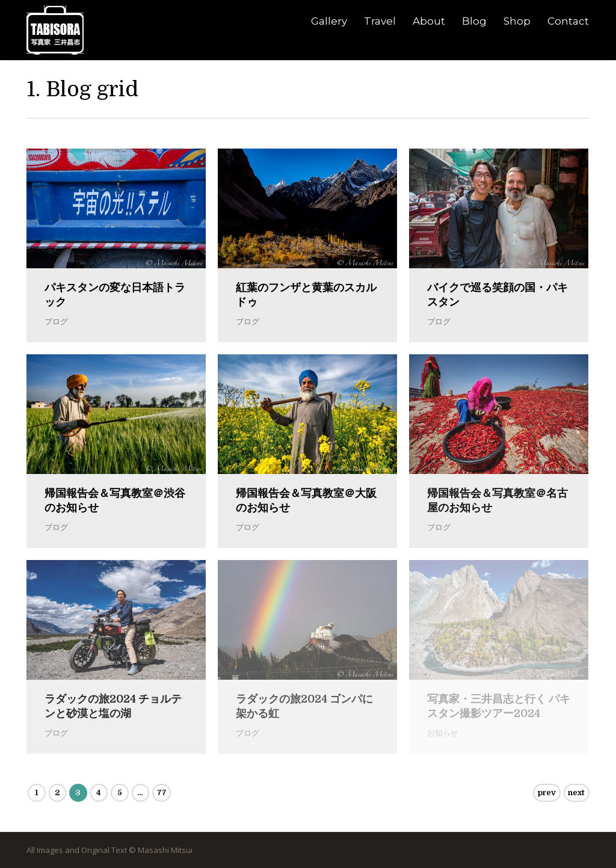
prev (547, 793)
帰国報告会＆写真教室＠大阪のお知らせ (306, 500)
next (576, 793)
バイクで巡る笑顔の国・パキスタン (497, 295)
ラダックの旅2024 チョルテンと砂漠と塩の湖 (113, 706)
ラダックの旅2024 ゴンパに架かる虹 (304, 706)
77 (162, 793)
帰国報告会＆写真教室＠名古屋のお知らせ (497, 500)
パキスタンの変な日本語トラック (115, 295)
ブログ (56, 321)
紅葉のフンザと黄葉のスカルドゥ (306, 295)
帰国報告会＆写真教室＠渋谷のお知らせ (115, 500)
